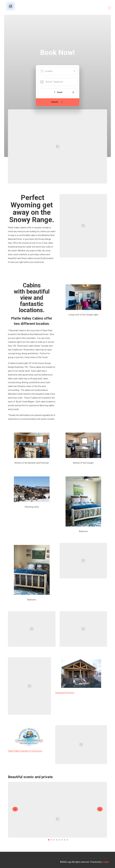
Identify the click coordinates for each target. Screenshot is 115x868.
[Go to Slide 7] (65, 840)
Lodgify (106, 862)
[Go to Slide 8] (67, 840)
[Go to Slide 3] (54, 840)
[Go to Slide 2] (51, 840)
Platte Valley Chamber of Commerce (25, 751)
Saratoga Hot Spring (65, 693)
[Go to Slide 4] (57, 840)
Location (58, 71)
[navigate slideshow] (15, 809)
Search (58, 102)
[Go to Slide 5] (59, 840)
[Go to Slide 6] (62, 840)
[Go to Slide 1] (49, 840)
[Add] (73, 92)
